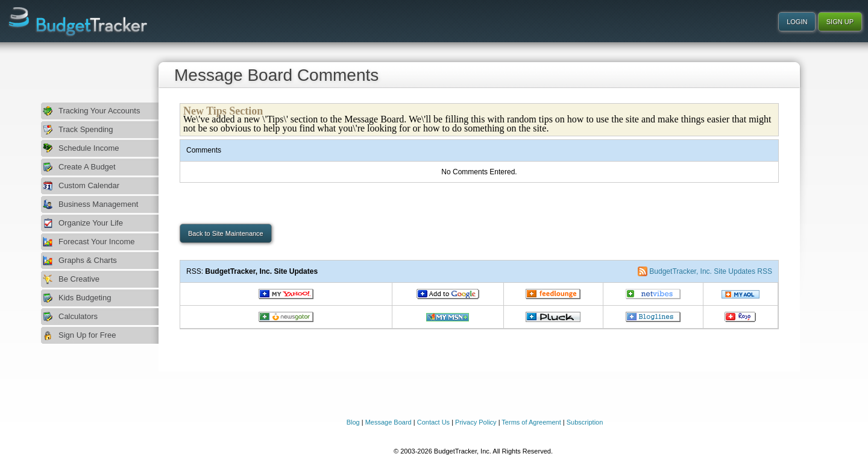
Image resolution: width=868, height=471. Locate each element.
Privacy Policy (476, 422)
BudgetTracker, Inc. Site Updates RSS (711, 271)
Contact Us (433, 422)
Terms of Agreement (531, 422)
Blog (353, 422)
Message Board (388, 422)
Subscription (585, 422)
